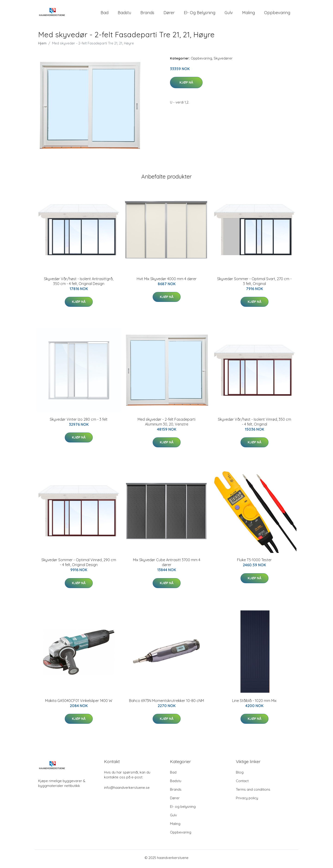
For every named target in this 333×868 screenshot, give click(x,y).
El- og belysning (200, 14)
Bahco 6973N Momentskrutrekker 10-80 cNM (166, 703)
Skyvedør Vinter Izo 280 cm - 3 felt (79, 422)
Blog (240, 775)
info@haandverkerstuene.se (127, 790)
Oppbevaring (277, 14)
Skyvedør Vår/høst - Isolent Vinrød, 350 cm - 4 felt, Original (254, 424)
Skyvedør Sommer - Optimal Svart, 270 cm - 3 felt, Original (254, 284)
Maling (248, 14)
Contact (242, 783)
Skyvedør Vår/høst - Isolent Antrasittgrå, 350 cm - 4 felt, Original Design (79, 284)
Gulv (229, 14)
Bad (105, 14)
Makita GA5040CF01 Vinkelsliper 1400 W (79, 703)
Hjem (42, 45)
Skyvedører (223, 61)
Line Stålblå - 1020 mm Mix (254, 703)
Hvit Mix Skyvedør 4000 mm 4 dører (167, 281)
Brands (147, 14)
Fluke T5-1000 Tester (254, 562)
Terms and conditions (253, 792)
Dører (169, 14)
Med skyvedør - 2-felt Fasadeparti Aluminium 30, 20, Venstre (166, 424)
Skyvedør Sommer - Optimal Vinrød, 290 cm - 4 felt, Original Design (79, 565)
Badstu (124, 14)
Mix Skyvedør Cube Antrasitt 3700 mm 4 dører (167, 565)
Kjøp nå (186, 85)
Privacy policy (247, 800)
